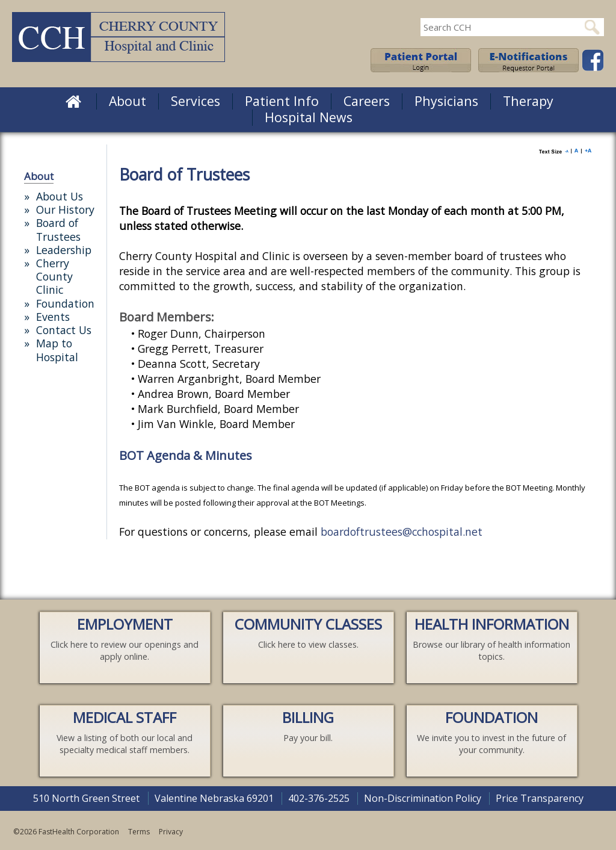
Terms (139, 832)
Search (592, 27)
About (128, 101)
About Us (60, 196)
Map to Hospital (57, 350)
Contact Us (64, 330)
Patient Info (282, 101)
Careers (367, 101)
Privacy (171, 832)
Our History (65, 209)
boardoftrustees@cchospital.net (402, 532)
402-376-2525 (319, 798)
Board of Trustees (58, 229)
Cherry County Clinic (54, 277)
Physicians (446, 101)
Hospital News (309, 117)
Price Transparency (540, 798)
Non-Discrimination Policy (423, 798)
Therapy (528, 101)
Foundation (65, 303)
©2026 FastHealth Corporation (66, 832)
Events (53, 317)
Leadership (64, 250)
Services (196, 101)
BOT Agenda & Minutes (186, 455)
